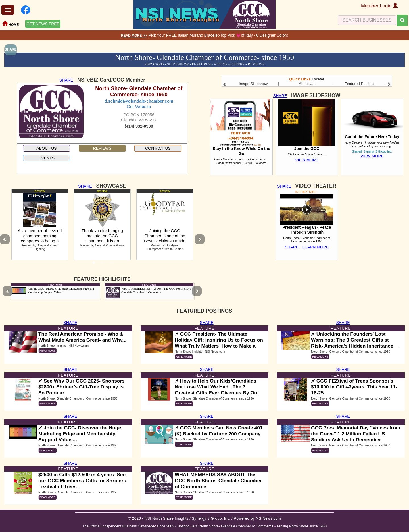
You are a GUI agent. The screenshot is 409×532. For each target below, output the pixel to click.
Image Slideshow (253, 84)
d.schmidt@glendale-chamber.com (139, 101)
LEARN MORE (316, 247)
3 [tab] (111, 264)
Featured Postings (360, 84)
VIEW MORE (307, 160)
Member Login (379, 6)
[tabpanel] (40, 225)
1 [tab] (94, 264)
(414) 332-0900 (139, 126)
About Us (307, 84)
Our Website (139, 106)
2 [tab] (102, 264)
